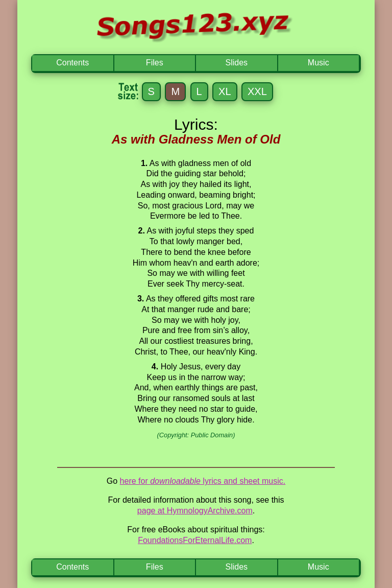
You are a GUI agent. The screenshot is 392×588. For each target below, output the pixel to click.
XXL (257, 91)
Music (318, 63)
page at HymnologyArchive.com (195, 511)
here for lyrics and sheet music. (203, 481)
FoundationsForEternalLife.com (195, 540)
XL (225, 91)
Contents (72, 63)
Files (155, 63)
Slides (236, 63)
